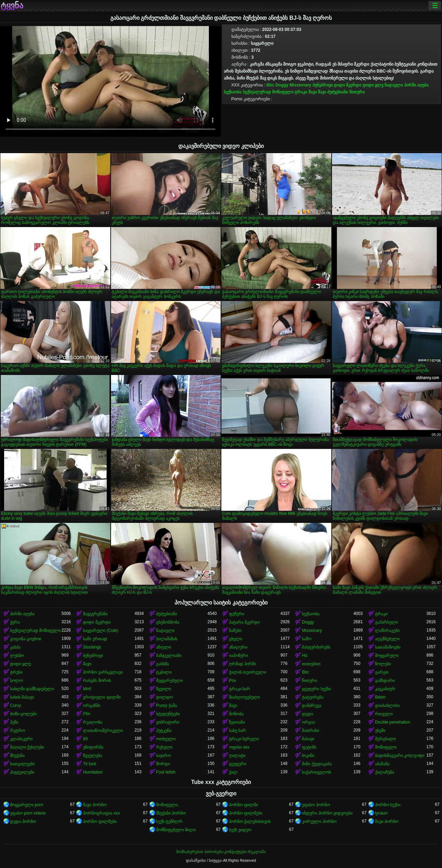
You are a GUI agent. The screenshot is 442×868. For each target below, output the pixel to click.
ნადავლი (394, 85)
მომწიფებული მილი (176, 830)
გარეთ (382, 672)
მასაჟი (308, 739)
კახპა (15, 647)
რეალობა (93, 722)
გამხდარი (385, 681)
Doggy (282, 85)
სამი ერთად (95, 639)
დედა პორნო (23, 821)
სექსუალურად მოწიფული (268, 92)
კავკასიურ (385, 689)
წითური (357, 92)
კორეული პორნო (319, 821)
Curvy (15, 706)
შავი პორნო (95, 805)
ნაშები (235, 631)
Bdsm (380, 697)
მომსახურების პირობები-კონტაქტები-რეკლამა (221, 852)
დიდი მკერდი (347, 85)
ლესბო (17, 656)
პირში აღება (416, 85)
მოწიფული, (167, 805)
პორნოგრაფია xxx (101, 813)
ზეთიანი (237, 722)
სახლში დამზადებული (32, 689)
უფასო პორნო (316, 805)
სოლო (16, 681)
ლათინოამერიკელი (103, 731)
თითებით (311, 664)
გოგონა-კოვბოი (26, 639)
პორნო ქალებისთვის (250, 821)
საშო (307, 639)
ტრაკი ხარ (240, 689)
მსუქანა (17, 756)
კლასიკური (21, 739)
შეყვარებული (169, 681)
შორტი (163, 764)
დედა (307, 714)
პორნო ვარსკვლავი (103, 672)
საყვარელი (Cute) (101, 631)
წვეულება (92, 756)
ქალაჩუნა (385, 772)
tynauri (381, 813)
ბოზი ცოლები (23, 714)
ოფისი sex (239, 747)
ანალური (238, 647)
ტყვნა (12, 6)
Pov (233, 681)
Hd (304, 656)
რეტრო (18, 731)
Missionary (301, 85)
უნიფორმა (93, 747)
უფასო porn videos (28, 813)
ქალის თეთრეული (248, 672)
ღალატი (237, 756)
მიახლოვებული (244, 697)
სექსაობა (233, 92)
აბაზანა (382, 764)
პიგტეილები (22, 772)
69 (85, 739)
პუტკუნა (164, 731)
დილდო (164, 697)
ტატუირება (313, 697)
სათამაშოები (388, 647)
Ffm (87, 714)
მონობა (236, 714)
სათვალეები (22, 764)
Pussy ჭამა (167, 706)
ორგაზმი (92, 706)
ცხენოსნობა (168, 622)
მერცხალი (385, 739)
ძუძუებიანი (338, 92)
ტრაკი (301, 92)
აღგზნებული (387, 639)
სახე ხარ (237, 731)
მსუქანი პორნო (171, 813)
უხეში (380, 731)
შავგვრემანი (95, 614)
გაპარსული (386, 622)
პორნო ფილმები (246, 813)
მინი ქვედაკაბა (317, 764)
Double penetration (393, 722)
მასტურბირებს (316, 647)
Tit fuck (90, 764)
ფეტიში (309, 747)
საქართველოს (316, 772)
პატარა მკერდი (244, 622)
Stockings (92, 647)
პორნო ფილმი (244, 805)
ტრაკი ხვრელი (244, 739)
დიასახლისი (387, 706)
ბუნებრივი (323, 85)
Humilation (93, 772)
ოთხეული (166, 739)
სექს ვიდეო (240, 830)
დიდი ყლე (373, 85)
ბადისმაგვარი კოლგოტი (400, 756)
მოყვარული (387, 656)
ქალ (233, 772)
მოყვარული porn (27, 805)
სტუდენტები (168, 714)
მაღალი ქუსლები (27, 747)
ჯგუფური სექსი (316, 689)
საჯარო (163, 756)
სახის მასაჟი (22, 697)
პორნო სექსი (388, 805)
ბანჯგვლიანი (169, 656)
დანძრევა (312, 706)
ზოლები (383, 664)
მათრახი (311, 731)
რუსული (164, 747)
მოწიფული (386, 747)
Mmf (87, 689)
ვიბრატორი (168, 722)
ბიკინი (308, 756)
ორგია (308, 722)
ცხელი (236, 639)
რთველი (384, 714)
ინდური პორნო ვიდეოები (327, 813)
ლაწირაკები (387, 631)
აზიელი (164, 647)
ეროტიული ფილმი (102, 697)
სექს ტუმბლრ (169, 821)
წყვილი (164, 689)
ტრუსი (16, 672)
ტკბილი (164, 672)
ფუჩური (237, 614)
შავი (313, 92)
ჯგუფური (238, 764)
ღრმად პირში (243, 664)
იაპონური (239, 656)
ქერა (15, 622)
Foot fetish (166, 772)
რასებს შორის (97, 681)
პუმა (14, 722)
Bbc (270, 85)
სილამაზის (167, 639)
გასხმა (163, 664)
